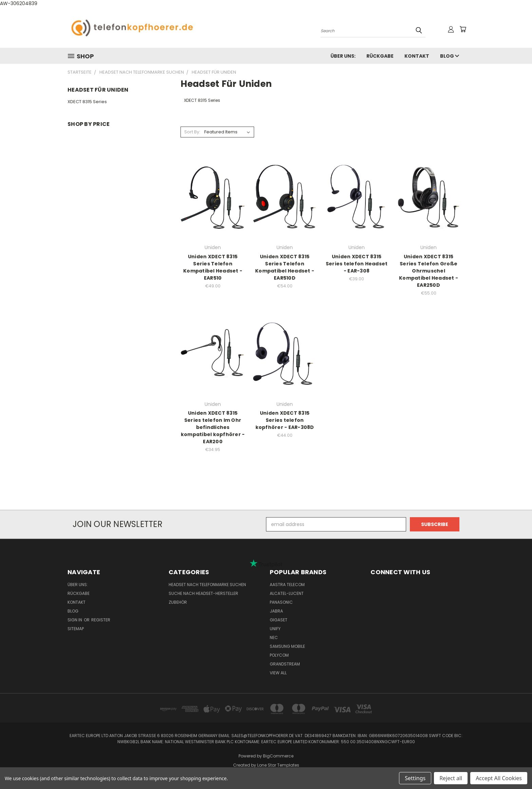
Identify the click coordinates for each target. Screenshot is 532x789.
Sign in (75, 620)
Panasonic (281, 602)
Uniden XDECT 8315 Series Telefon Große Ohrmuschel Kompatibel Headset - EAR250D (429, 271)
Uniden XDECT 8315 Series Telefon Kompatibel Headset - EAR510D (285, 267)
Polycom (279, 655)
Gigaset (279, 620)
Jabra (276, 611)
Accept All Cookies (499, 778)
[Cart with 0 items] (463, 29)
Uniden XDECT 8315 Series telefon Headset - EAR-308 (357, 264)
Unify (275, 629)
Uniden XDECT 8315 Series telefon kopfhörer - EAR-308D (285, 420)
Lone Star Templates (278, 765)
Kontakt (417, 56)
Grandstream (285, 664)
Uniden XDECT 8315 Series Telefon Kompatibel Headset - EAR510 (213, 267)
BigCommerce (278, 756)
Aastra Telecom (287, 585)
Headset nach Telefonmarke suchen (207, 585)
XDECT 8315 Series (87, 102)
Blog (450, 56)
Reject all (451, 778)
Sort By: (192, 132)
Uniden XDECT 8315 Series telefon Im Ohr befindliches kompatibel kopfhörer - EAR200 (213, 427)
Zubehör (178, 602)
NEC (274, 637)
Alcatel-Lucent (287, 593)
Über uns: (343, 56)
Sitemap (76, 629)
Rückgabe (380, 56)
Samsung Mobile (287, 646)
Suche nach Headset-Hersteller (203, 593)
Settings (415, 778)
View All (278, 673)
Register (101, 620)
